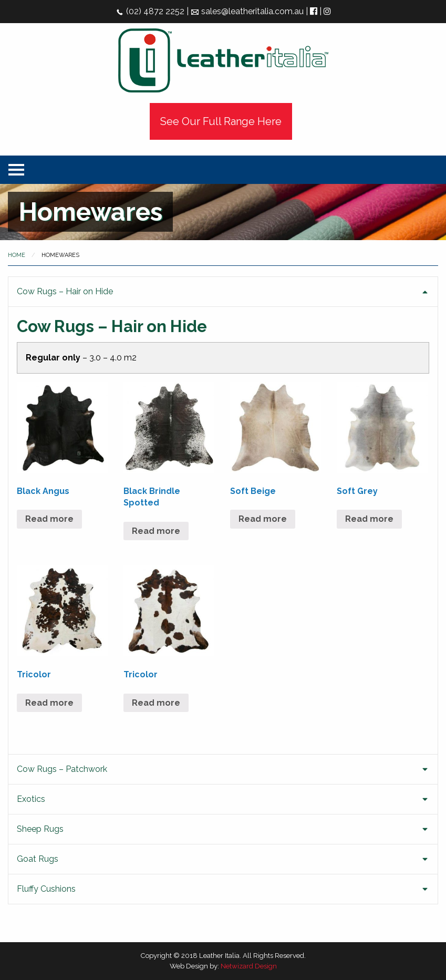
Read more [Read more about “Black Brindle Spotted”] (156, 531)
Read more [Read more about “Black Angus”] (49, 519)
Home (17, 255)
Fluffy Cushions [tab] (46, 889)
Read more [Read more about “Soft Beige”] (263, 519)
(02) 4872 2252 (150, 11)
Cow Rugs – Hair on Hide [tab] (65, 291)
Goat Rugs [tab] (38, 859)
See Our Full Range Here (221, 121)
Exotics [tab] (31, 799)
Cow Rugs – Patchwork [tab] (62, 769)
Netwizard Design (249, 966)
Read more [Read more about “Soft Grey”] (369, 519)
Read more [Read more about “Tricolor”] (49, 703)
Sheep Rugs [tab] (40, 829)
